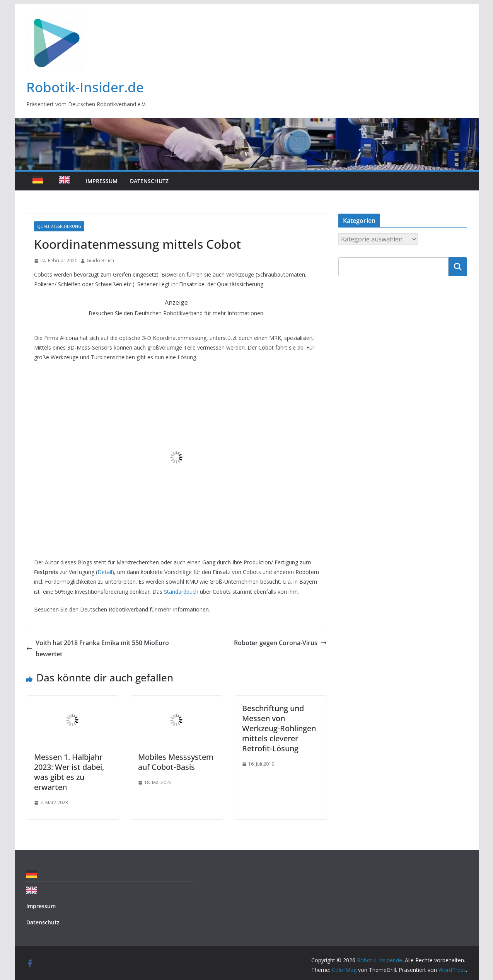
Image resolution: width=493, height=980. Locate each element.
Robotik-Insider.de (85, 87)
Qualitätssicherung (59, 226)
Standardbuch (181, 592)
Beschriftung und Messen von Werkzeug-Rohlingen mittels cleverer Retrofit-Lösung (279, 728)
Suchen (458, 267)
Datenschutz (149, 181)
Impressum (102, 181)
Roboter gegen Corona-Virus (280, 643)
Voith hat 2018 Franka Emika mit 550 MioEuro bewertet (98, 648)
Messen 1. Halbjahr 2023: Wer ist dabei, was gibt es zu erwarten (69, 772)
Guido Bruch (100, 261)
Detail (105, 572)
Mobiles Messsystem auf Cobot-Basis (176, 762)
